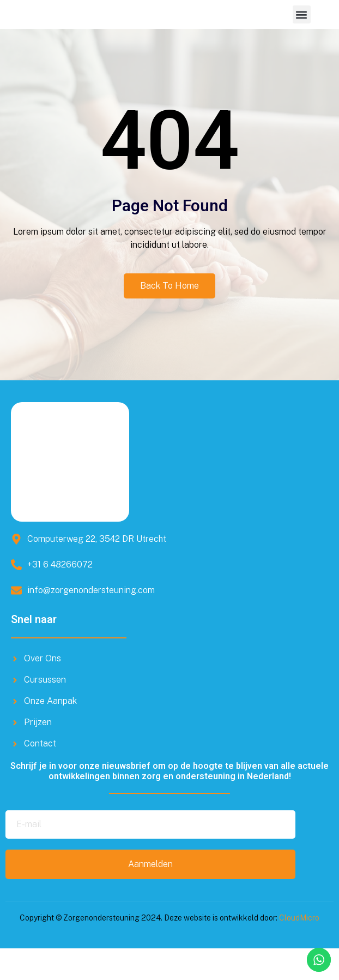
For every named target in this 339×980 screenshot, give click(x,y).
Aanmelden (150, 896)
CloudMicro (299, 950)
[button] (302, 30)
